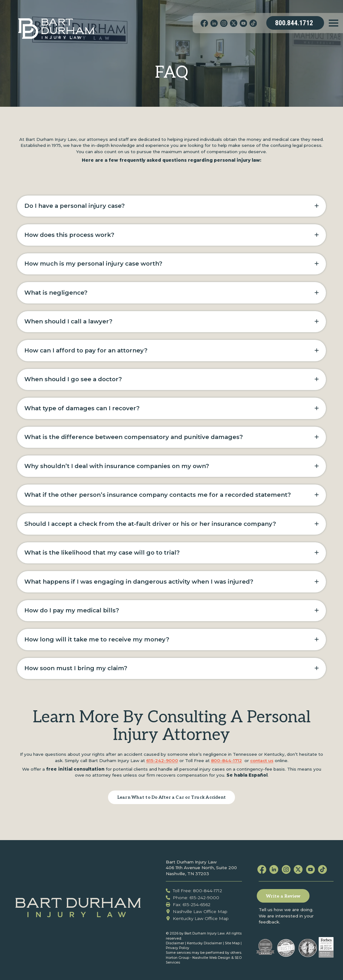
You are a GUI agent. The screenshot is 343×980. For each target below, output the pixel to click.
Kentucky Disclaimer (205, 943)
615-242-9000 (162, 761)
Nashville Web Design (211, 958)
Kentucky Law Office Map (197, 918)
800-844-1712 (226, 761)
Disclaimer (175, 943)
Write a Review (283, 896)
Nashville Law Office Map (197, 911)
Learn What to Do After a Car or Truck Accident (171, 797)
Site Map (232, 943)
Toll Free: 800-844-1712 (194, 891)
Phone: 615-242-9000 (193, 898)
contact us (262, 761)
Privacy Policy (178, 948)
